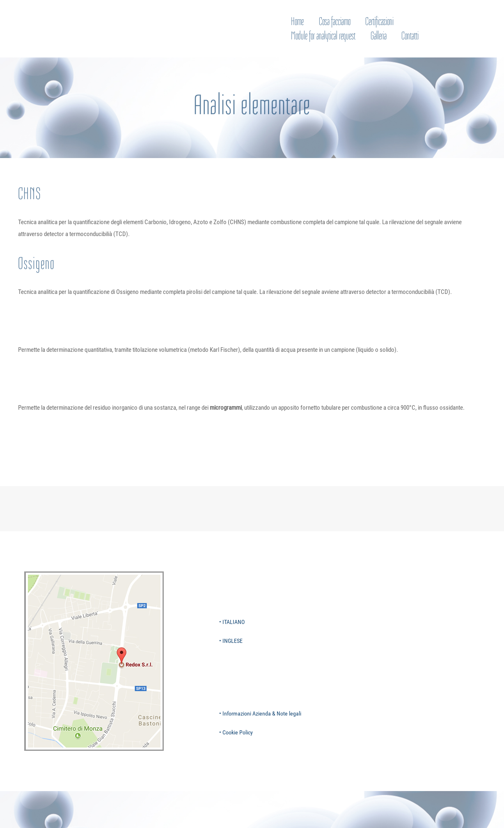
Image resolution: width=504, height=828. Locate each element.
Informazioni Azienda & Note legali (262, 713)
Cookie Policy (238, 732)
